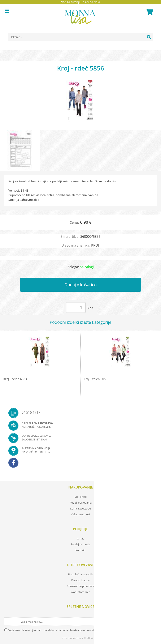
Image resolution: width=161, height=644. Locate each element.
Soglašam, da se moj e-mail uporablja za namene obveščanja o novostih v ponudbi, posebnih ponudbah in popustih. (80, 630)
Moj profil (80, 497)
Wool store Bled (80, 592)
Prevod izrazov (80, 580)
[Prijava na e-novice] (153, 622)
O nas (80, 538)
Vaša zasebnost (80, 514)
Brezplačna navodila (81, 574)
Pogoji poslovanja (81, 503)
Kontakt (80, 550)
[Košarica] (149, 12)
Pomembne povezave (80, 586)
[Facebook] (80, 464)
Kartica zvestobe (80, 508)
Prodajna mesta (80, 544)
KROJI (95, 245)
